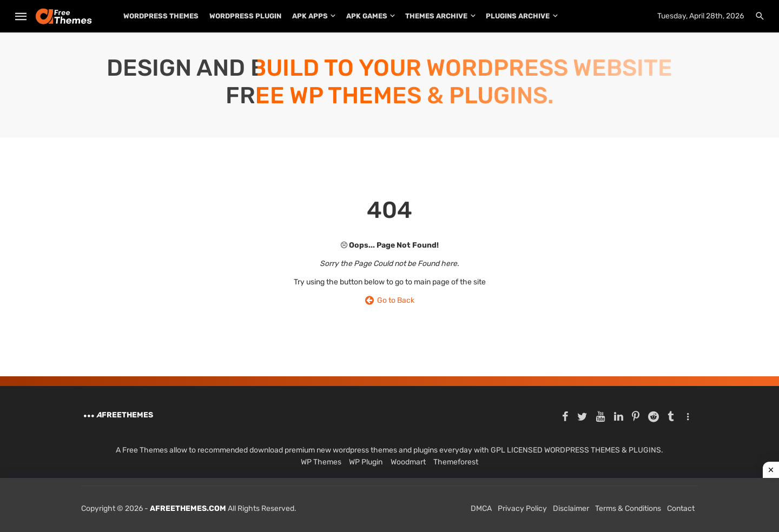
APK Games (367, 16)
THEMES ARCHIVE (436, 16)
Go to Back (390, 300)
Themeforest (456, 462)
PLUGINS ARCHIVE (518, 16)
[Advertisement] (389, 505)
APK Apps (310, 16)
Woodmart (408, 462)
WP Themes (321, 462)
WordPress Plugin (245, 16)
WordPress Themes (161, 16)
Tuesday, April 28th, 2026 (701, 16)
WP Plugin (366, 462)
